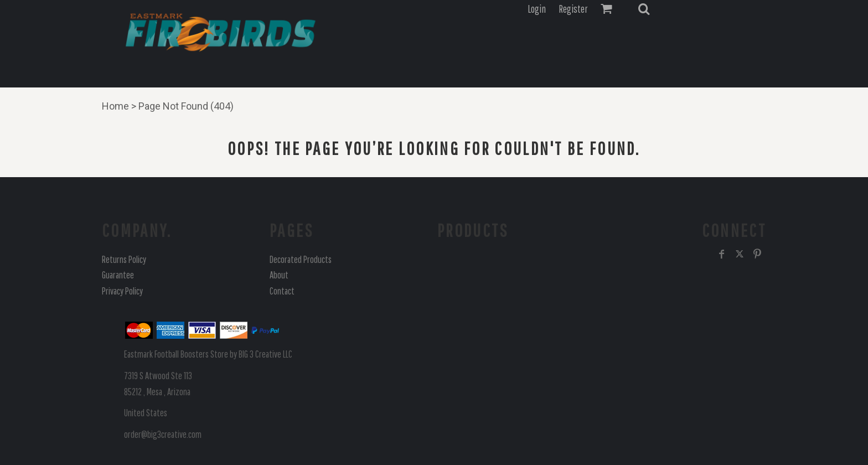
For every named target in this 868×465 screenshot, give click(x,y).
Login (537, 9)
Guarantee (118, 275)
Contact (282, 291)
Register (573, 9)
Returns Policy (124, 259)
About (279, 275)
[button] (644, 9)
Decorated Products (301, 259)
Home (115, 106)
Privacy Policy (122, 291)
